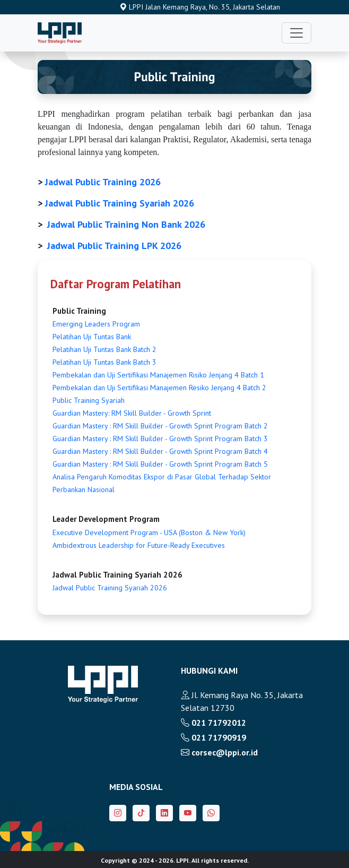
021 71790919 (213, 737)
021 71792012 (213, 723)
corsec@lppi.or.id (219, 752)
